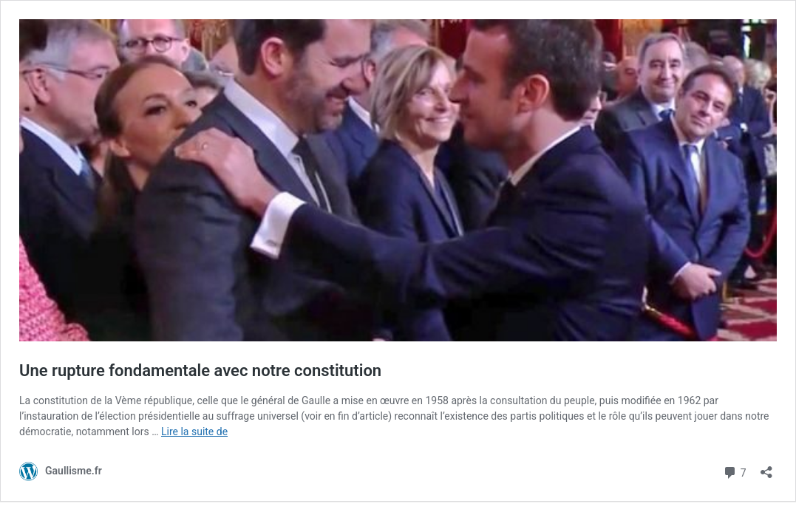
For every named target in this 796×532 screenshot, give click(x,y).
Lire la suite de (194, 432)
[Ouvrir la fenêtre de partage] (766, 467)
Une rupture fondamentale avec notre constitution (200, 371)
